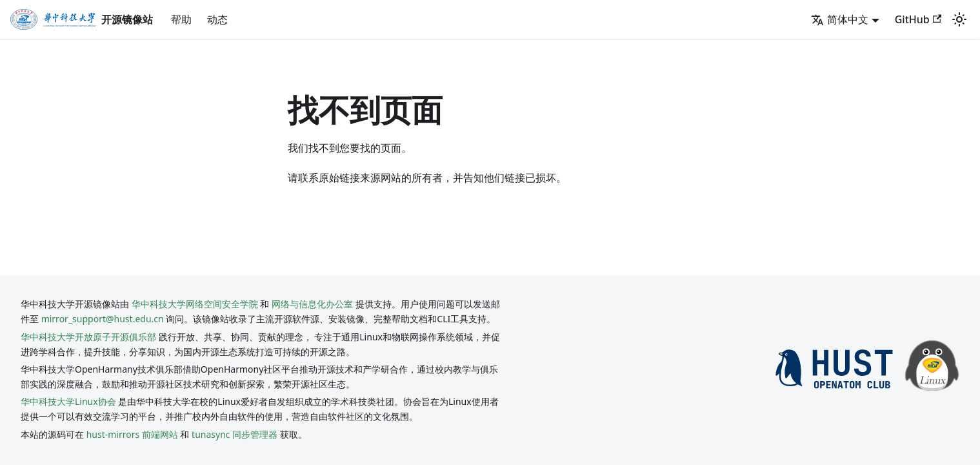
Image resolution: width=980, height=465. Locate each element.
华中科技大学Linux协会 (69, 401)
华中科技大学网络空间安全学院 (195, 304)
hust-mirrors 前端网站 (132, 434)
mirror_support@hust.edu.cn (103, 319)
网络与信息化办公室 (312, 304)
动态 (217, 19)
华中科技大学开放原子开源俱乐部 (88, 337)
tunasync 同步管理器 (235, 434)
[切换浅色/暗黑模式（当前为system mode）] (959, 19)
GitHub (918, 19)
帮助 (181, 19)
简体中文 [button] (840, 19)
